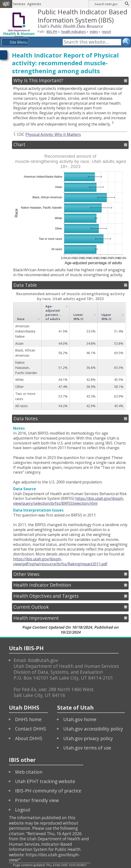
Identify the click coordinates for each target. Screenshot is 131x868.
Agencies (35, 4)
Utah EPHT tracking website (45, 781)
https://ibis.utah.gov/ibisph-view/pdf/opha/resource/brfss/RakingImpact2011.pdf (60, 561)
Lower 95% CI (78, 317)
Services (20, 4)
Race (21, 319)
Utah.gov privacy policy (88, 738)
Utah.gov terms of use (87, 748)
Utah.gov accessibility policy (93, 729)
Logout (23, 810)
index (94, 32)
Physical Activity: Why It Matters (53, 134)
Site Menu (19, 42)
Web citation (29, 772)
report (106, 32)
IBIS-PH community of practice (48, 791)
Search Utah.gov (106, 4)
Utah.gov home (80, 719)
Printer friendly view (37, 800)
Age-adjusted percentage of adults (54, 313)
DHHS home (28, 719)
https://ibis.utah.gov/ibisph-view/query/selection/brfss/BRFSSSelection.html (69, 501)
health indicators (74, 32)
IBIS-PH (52, 32)
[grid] (69, 356)
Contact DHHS (31, 729)
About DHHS (29, 738)
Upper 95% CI (106, 317)
